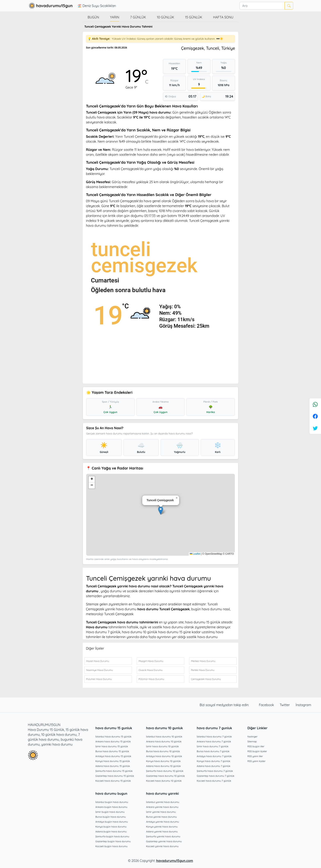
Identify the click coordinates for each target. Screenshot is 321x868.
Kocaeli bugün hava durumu (111, 846)
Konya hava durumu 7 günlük (213, 761)
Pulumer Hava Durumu (99, 679)
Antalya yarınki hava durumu (163, 822)
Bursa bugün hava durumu (111, 817)
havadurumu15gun (50, 6)
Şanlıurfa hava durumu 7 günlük (215, 771)
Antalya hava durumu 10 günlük (164, 756)
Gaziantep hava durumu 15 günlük (115, 776)
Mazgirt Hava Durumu (151, 661)
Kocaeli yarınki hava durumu (162, 846)
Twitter (285, 705)
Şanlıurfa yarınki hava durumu (163, 836)
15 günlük (194, 17)
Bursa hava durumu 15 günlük (112, 751)
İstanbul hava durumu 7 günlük (214, 737)
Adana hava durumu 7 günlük (214, 766)
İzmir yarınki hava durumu (161, 812)
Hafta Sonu (223, 17)
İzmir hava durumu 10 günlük (163, 746)
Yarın (115, 17)
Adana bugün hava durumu (111, 831)
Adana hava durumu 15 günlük (113, 766)
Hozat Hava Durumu (98, 661)
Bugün (93, 17)
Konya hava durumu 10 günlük (163, 761)
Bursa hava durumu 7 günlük (213, 751)
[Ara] (262, 6)
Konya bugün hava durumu (111, 827)
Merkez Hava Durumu (203, 661)
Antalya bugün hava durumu (112, 822)
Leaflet (195, 554)
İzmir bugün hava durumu (110, 812)
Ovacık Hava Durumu (151, 670)
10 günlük (165, 17)
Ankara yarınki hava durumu (162, 807)
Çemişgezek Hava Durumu (206, 679)
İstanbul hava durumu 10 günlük (164, 737)
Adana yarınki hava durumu (162, 831)
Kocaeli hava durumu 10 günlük (164, 781)
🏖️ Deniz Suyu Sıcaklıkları (97, 6)
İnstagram (303, 705)
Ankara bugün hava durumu (111, 807)
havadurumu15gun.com (175, 861)
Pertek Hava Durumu (203, 670)
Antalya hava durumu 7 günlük (214, 756)
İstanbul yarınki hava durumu (163, 802)
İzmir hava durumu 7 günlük (212, 746)
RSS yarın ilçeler (257, 761)
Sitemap (252, 741)
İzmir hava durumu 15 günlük (112, 746)
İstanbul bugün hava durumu (112, 802)
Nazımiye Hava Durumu (100, 670)
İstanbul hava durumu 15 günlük (113, 737)
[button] (161, 511)
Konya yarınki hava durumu (162, 827)
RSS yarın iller (255, 756)
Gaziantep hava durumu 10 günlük (166, 776)
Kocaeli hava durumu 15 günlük (113, 781)
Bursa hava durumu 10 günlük (163, 751)
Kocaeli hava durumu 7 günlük (214, 781)
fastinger (253, 737)
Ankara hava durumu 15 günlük (113, 741)
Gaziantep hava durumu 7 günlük (216, 776)
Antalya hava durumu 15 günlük (113, 756)
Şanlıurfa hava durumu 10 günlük (165, 771)
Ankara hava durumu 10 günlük (164, 741)
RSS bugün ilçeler (257, 751)
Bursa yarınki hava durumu (162, 817)
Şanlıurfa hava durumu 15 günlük (114, 771)
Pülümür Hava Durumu (151, 679)
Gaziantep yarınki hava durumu (164, 841)
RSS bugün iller (256, 746)
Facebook (267, 705)
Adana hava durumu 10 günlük (163, 766)
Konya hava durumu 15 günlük (113, 761)
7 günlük (138, 17)
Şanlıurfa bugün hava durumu (112, 836)
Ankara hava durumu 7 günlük (214, 741)
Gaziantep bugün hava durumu (113, 841)
